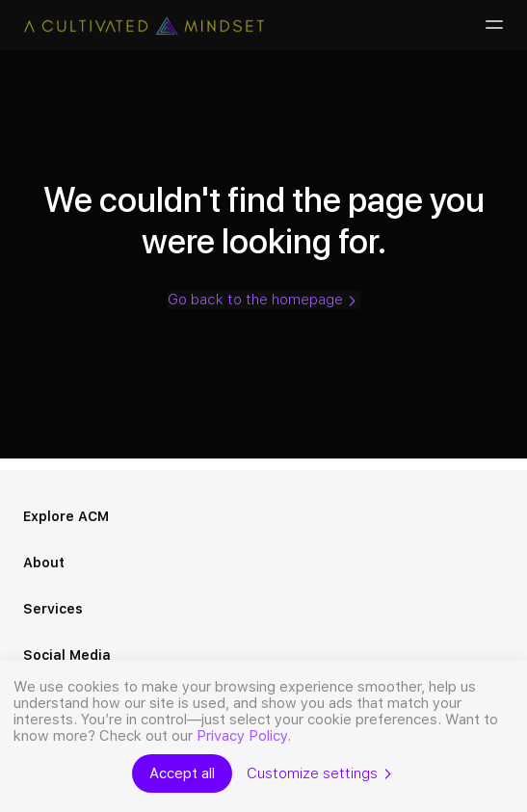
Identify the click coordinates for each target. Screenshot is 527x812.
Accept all (182, 773)
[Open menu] (496, 517)
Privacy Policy (242, 736)
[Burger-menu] (492, 25)
